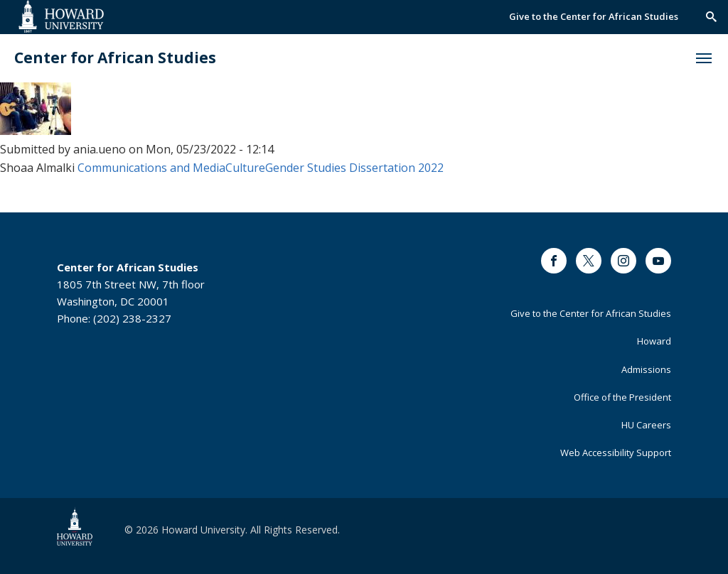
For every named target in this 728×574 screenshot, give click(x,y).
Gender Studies (306, 168)
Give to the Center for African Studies (594, 16)
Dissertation (382, 168)
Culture (245, 168)
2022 (431, 168)
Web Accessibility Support (616, 453)
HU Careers (646, 425)
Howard (654, 341)
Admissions (646, 369)
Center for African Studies (115, 58)
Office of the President (622, 397)
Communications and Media (151, 168)
